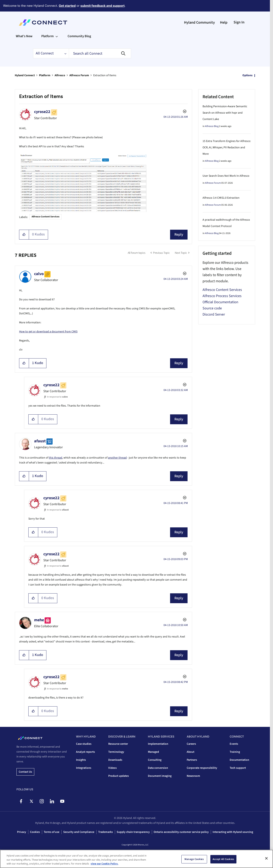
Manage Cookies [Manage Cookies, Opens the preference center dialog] (194, 859)
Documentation (239, 760)
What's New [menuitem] (24, 36)
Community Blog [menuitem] (79, 36)
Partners (192, 760)
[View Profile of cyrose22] (42, 112)
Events (234, 744)
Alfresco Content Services (45, 217)
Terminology (116, 752)
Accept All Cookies (223, 859)
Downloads (115, 760)
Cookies (35, 832)
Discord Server (214, 314)
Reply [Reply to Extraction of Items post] (179, 235)
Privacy (22, 832)
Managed (153, 752)
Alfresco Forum (79, 75)
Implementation (158, 744)
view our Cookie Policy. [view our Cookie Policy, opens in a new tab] (104, 864)
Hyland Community (199, 22)
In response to (57, 397)
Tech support (238, 768)
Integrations (84, 768)
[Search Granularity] (51, 53)
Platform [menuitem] (47, 36)
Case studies (84, 744)
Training (235, 752)
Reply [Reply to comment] (179, 363)
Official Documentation (220, 302)
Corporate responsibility (202, 768)
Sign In (239, 22)
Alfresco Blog (212, 126)
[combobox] (100, 53)
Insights (81, 760)
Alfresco (60, 75)
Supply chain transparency (133, 832)
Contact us (25, 772)
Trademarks (105, 832)
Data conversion (158, 768)
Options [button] (247, 75)
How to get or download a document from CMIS (48, 332)
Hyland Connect (25, 75)
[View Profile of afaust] (40, 441)
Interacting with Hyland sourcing (233, 832)
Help (224, 22)
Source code (212, 308)
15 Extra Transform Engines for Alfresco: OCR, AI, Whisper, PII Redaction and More (227, 148)
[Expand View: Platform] (57, 36)
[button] (24, 235)
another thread (117, 458)
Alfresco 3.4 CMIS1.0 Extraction (221, 198)
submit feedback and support (102, 6)
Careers (191, 744)
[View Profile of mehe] (39, 620)
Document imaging (160, 776)
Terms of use (52, 832)
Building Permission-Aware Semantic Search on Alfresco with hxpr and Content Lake (225, 113)
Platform (45, 75)
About (191, 752)
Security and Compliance (79, 832)
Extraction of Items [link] (105, 75)
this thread (56, 458)
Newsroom (193, 776)
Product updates (119, 776)
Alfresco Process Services (222, 296)
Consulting (155, 760)
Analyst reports (85, 752)
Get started (67, 6)
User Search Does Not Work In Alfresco (226, 176)
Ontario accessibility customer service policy (181, 832)
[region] (136, 859)
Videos (112, 768)
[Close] (266, 858)
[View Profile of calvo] (39, 274)
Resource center (118, 744)
